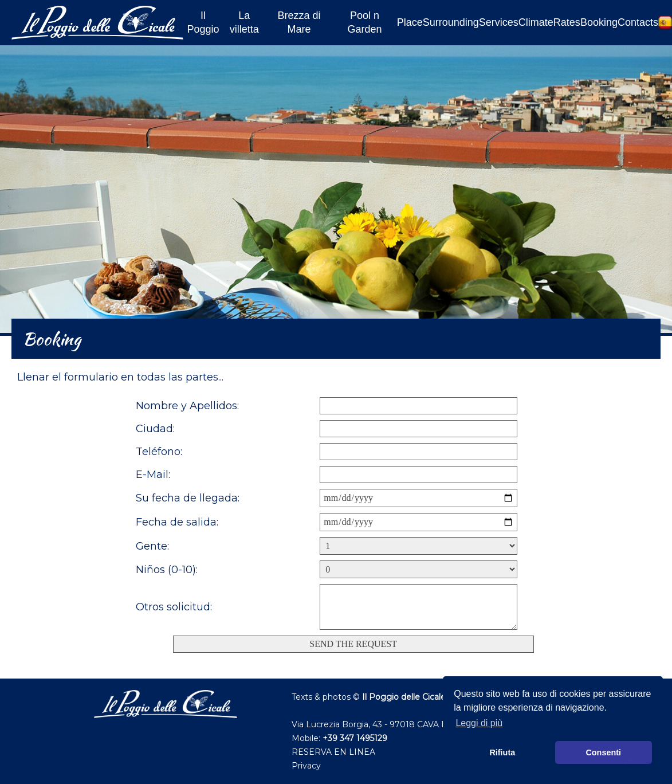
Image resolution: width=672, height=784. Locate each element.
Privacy (306, 766)
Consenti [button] (603, 752)
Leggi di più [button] (479, 723)
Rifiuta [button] (502, 752)
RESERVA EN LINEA (333, 752)
